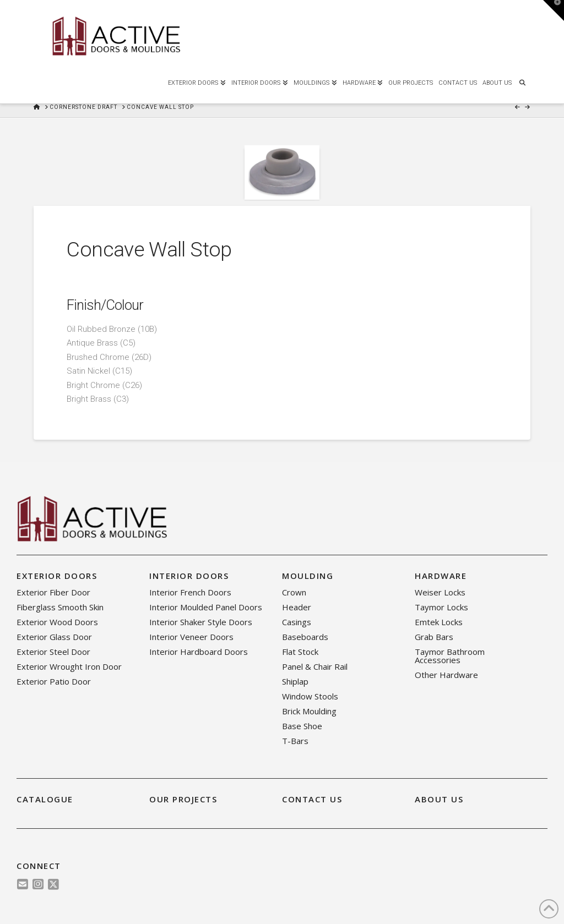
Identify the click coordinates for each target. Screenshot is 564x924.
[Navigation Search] (522, 81)
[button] (554, 10)
